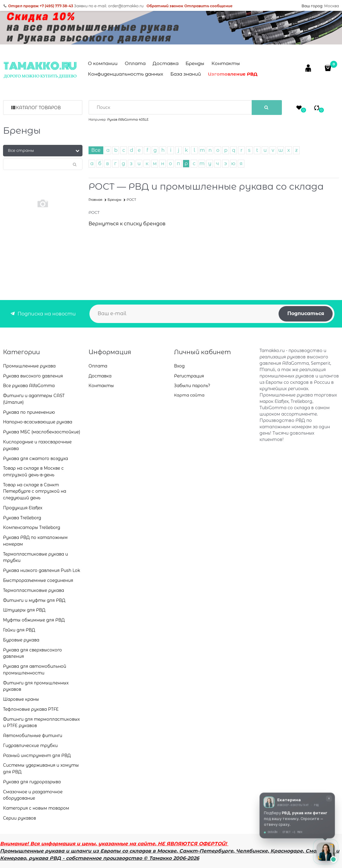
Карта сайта (189, 395)
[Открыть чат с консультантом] (326, 852)
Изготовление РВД (233, 74)
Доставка (166, 63)
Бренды (195, 63)
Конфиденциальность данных (126, 74)
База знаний (186, 74)
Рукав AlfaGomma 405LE (128, 120)
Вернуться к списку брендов (127, 224)
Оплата (135, 63)
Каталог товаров (38, 108)
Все (96, 150)
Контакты (226, 63)
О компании (103, 63)
